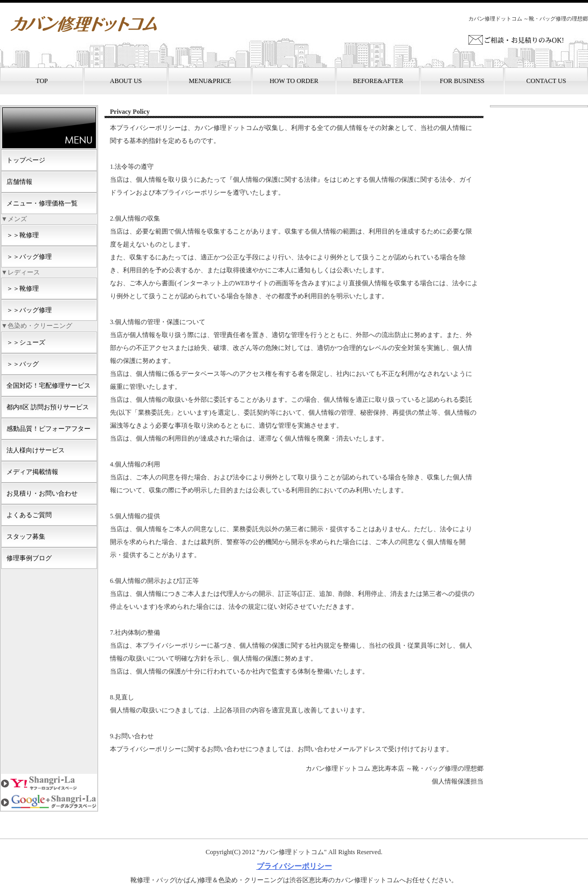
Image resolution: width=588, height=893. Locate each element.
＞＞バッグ (23, 364)
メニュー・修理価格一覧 (42, 203)
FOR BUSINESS (462, 81)
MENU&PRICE (210, 81)
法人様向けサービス (36, 450)
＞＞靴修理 (23, 235)
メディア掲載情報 (32, 472)
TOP (41, 81)
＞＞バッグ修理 (29, 257)
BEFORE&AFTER (378, 81)
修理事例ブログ (29, 558)
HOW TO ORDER (294, 81)
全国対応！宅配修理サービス (49, 386)
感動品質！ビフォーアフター (49, 429)
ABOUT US (126, 81)
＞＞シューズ (26, 342)
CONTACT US (547, 81)
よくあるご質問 (29, 515)
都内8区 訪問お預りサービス (48, 407)
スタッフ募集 (26, 537)
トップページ (26, 160)
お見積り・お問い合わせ (42, 493)
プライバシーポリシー (294, 866)
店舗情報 (19, 182)
